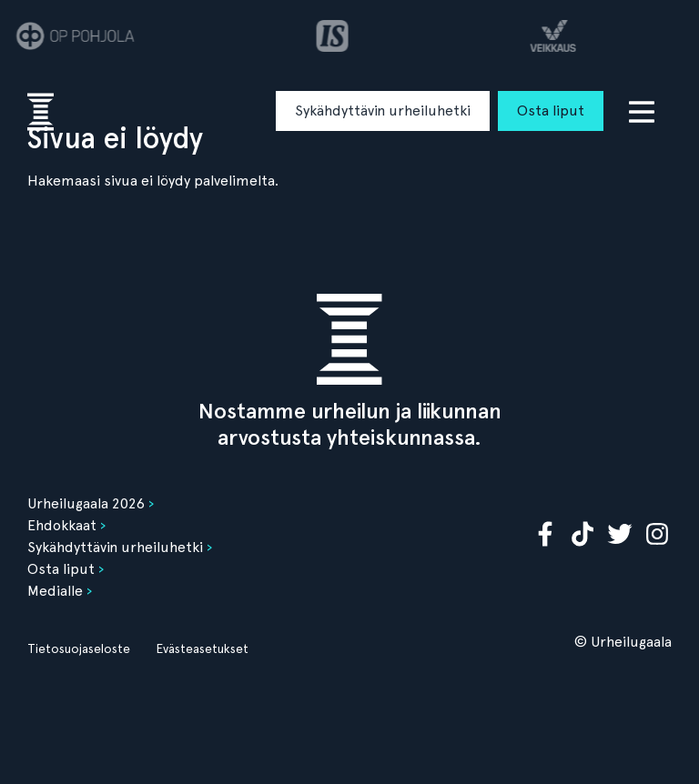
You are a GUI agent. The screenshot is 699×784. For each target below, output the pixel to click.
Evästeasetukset (202, 648)
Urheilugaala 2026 (86, 503)
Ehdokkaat (62, 525)
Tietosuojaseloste (79, 648)
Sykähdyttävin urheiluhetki (383, 111)
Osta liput (551, 111)
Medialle (55, 591)
